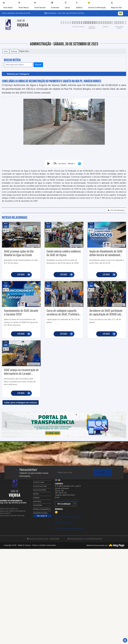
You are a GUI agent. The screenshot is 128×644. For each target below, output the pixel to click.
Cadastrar (102, 472)
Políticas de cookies (64, 523)
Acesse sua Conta (40, 486)
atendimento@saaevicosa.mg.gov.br (68, 500)
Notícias (14, 51)
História (36, 494)
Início (6, 51)
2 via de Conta (38, 482)
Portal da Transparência (42, 509)
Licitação (36, 498)
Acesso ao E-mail (39, 490)
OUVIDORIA (37, 505)
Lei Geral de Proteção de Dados (69, 528)
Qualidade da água (40, 513)
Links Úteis (37, 502)
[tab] (68, 24)
